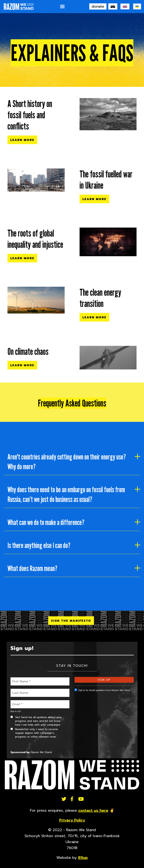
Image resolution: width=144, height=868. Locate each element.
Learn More (22, 140)
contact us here (93, 810)
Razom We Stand (41, 752)
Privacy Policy (72, 820)
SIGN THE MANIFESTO (71, 621)
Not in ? (16, 711)
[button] (62, 6)
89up (83, 858)
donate (98, 6)
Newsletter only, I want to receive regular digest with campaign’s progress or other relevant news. (34, 733)
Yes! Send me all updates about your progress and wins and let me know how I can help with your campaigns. (36, 721)
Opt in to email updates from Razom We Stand (102, 690)
